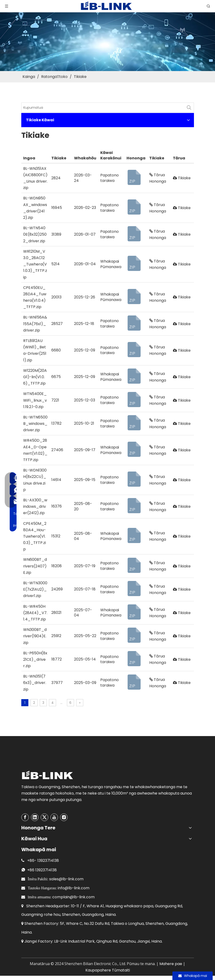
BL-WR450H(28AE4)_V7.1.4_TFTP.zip (35, 613)
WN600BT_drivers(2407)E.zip (35, 566)
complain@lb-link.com (73, 897)
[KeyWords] (103, 108)
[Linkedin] (35, 817)
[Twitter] (44, 817)
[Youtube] (54, 817)
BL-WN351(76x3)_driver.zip (35, 683)
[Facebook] (25, 817)
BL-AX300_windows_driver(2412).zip (35, 506)
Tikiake (182, 178)
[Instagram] (64, 817)
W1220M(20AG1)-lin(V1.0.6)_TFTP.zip (35, 377)
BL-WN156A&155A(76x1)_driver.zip (35, 324)
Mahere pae (171, 964)
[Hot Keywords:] (189, 108)
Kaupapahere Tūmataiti (108, 970)
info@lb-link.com (74, 888)
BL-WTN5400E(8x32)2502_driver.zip (35, 234)
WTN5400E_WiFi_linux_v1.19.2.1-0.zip (35, 400)
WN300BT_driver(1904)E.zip (35, 636)
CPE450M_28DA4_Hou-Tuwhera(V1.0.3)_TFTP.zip (35, 536)
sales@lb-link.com (66, 879)
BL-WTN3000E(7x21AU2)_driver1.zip (35, 589)
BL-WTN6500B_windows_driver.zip (35, 424)
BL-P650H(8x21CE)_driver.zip (35, 659)
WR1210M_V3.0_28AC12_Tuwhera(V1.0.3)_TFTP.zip (35, 264)
